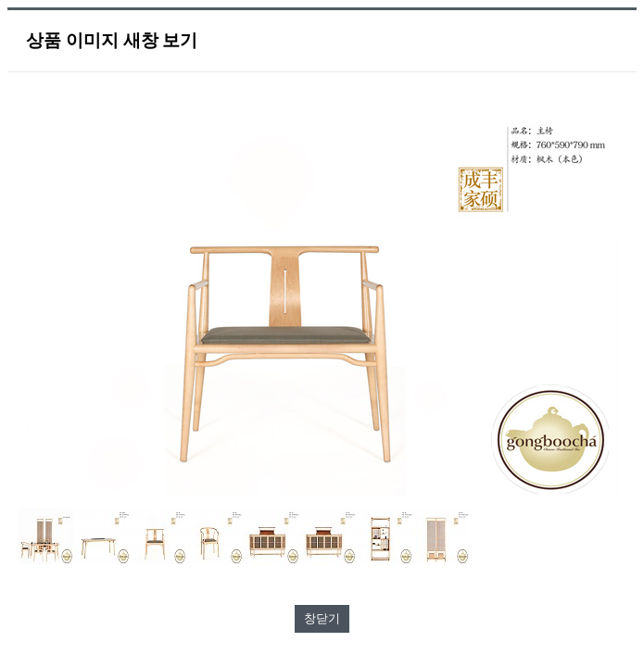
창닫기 (322, 618)
